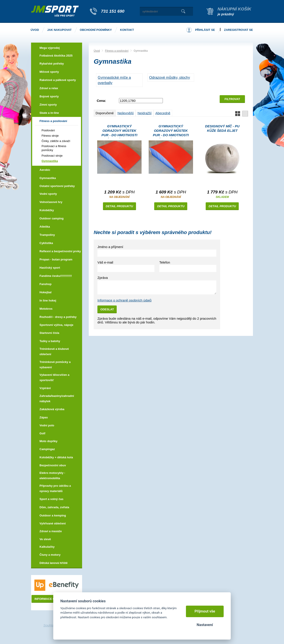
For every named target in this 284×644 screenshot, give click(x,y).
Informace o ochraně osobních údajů (124, 300)
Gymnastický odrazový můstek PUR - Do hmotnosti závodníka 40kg (119, 131)
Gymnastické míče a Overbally (114, 80)
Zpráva (103, 278)
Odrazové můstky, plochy (170, 77)
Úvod (97, 51)
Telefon (165, 262)
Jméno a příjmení (110, 247)
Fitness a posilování (117, 51)
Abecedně (163, 113)
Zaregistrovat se (239, 30)
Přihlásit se (205, 30)
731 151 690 (113, 11)
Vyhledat (183, 11)
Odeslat (107, 309)
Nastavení (205, 625)
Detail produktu (119, 206)
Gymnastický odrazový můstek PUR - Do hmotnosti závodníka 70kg (171, 131)
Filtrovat (232, 99)
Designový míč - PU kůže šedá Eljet (222, 128)
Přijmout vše (205, 611)
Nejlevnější (125, 113)
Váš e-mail (105, 262)
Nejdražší (145, 113)
